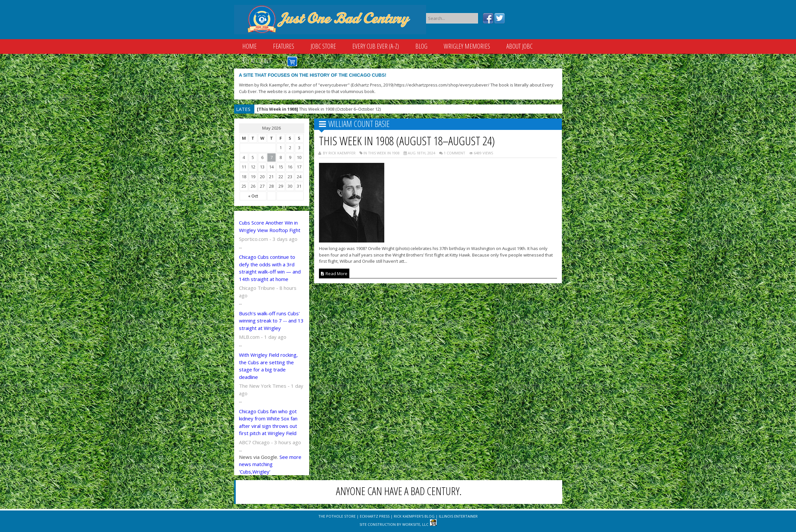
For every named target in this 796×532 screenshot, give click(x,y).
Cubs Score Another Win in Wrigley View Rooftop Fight (270, 226)
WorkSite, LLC (415, 524)
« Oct (253, 196)
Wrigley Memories (467, 46)
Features (284, 46)
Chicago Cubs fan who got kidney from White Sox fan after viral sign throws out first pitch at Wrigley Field (268, 422)
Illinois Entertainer (458, 516)
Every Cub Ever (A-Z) (376, 46)
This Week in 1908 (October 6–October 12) (319, 109)
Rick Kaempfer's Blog (414, 516)
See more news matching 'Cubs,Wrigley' (270, 464)
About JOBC (519, 46)
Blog (421, 46)
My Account (257, 61)
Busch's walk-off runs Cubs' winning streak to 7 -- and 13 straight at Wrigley (271, 321)
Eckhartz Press (375, 516)
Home (249, 46)
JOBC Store (323, 46)
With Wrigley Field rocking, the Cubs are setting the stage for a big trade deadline (268, 366)
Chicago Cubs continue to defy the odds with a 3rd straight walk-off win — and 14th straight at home (270, 268)
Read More (334, 274)
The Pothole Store (337, 516)
